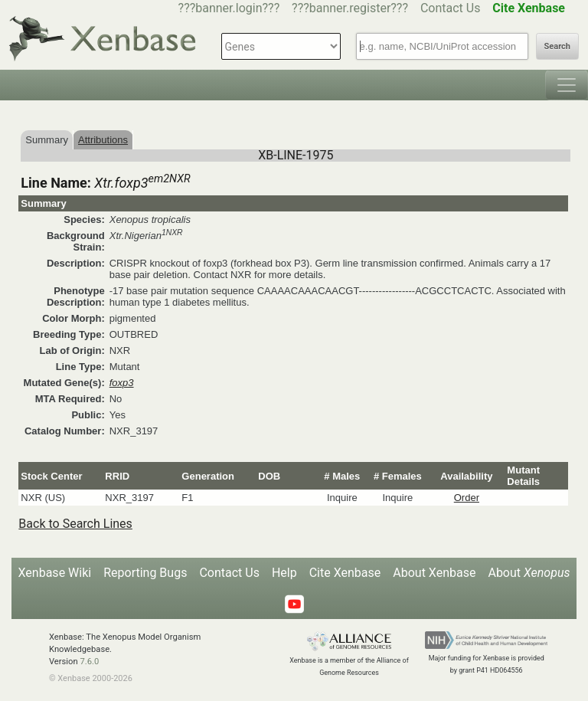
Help (284, 573)
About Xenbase (434, 573)
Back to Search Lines (75, 524)
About (529, 573)
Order (467, 498)
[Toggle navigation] (567, 85)
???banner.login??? (229, 8)
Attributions (103, 140)
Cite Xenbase (345, 573)
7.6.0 (89, 662)
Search (557, 46)
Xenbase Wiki (55, 573)
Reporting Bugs (145, 573)
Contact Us (451, 8)
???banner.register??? (350, 8)
